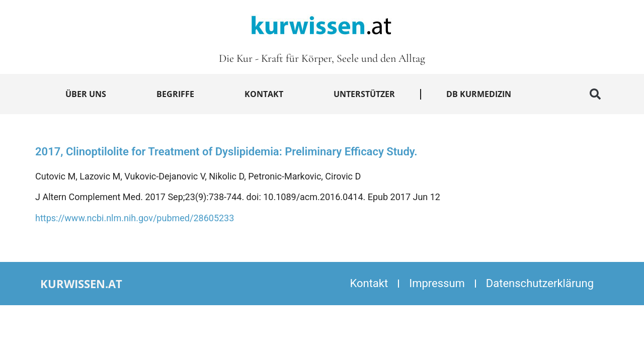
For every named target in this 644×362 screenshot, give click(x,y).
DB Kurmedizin (479, 94)
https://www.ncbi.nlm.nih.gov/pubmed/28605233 (135, 218)
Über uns (86, 94)
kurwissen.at (81, 284)
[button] (595, 94)
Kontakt (264, 94)
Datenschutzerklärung (540, 283)
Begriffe (175, 94)
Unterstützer (364, 94)
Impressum (437, 283)
